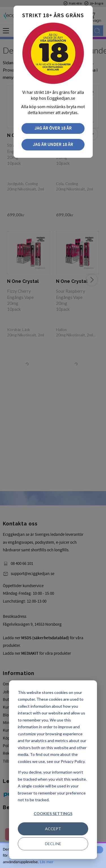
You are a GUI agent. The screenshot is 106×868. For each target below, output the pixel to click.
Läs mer (47, 862)
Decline (53, 844)
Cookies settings (53, 813)
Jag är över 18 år (53, 128)
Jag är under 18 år (53, 145)
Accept (53, 829)
